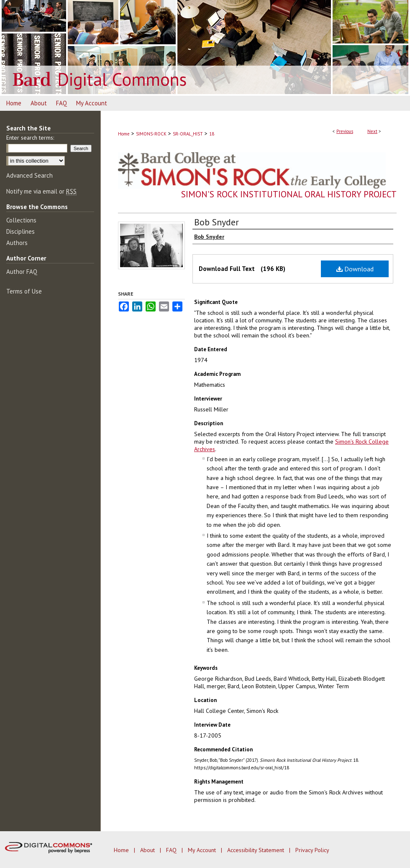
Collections (21, 220)
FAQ (172, 850)
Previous (345, 131)
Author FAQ (22, 272)
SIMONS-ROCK (151, 134)
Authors (17, 243)
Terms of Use (24, 291)
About (148, 850)
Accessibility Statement (256, 850)
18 (212, 134)
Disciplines (20, 231)
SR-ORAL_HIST (188, 134)
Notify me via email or (41, 191)
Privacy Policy (312, 850)
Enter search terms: (30, 138)
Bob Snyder (217, 222)
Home (124, 134)
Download (355, 269)
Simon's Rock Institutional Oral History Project (289, 194)
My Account (203, 850)
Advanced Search (29, 175)
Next (372, 131)
